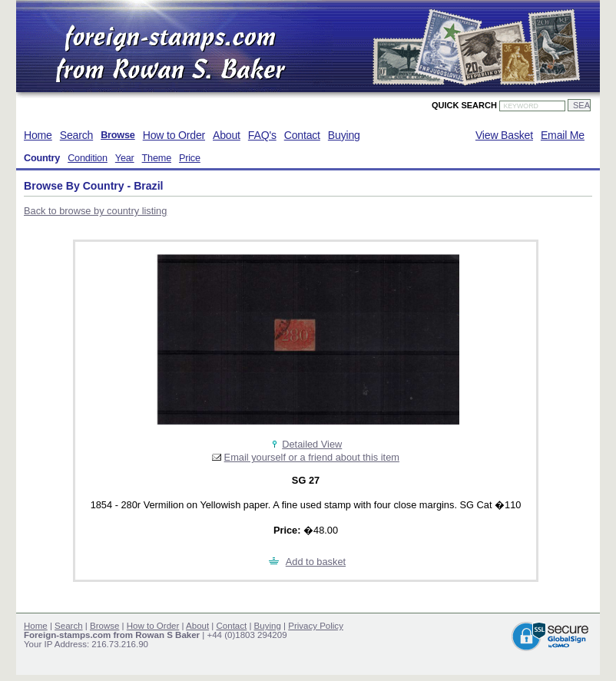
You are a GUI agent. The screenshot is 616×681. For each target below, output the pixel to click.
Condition (88, 158)
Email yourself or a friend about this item (312, 457)
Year (125, 158)
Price (190, 158)
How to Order (174, 135)
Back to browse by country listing (95, 211)
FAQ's (262, 135)
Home (38, 135)
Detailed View (312, 444)
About (227, 135)
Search (76, 135)
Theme (157, 158)
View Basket (504, 135)
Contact (302, 135)
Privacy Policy (316, 626)
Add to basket (316, 562)
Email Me (563, 135)
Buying (344, 135)
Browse (118, 135)
